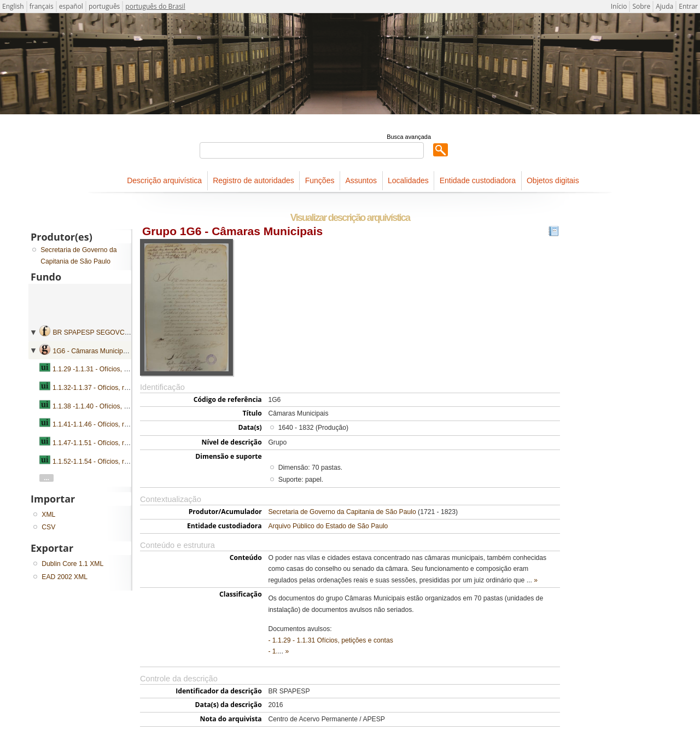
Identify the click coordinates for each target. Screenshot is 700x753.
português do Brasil (155, 6)
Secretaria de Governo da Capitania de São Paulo (342, 512)
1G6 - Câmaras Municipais (92, 351)
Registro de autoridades (253, 180)
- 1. (273, 651)
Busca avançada (409, 137)
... (46, 478)
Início (619, 6)
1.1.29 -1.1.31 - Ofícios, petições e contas (114, 369)
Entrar (688, 6)
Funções (320, 180)
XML (48, 515)
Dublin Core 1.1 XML (72, 564)
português (104, 6)
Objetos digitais (553, 180)
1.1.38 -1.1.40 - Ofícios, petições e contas (114, 406)
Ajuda (664, 6)
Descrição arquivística (164, 180)
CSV (48, 527)
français (42, 6)
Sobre (641, 6)
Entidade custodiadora (478, 180)
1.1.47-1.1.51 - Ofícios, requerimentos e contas (122, 443)
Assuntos (361, 180)
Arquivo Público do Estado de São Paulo (328, 526)
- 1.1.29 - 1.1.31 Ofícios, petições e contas (330, 640)
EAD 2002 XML (65, 577)
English (13, 6)
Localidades (408, 180)
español (71, 6)
